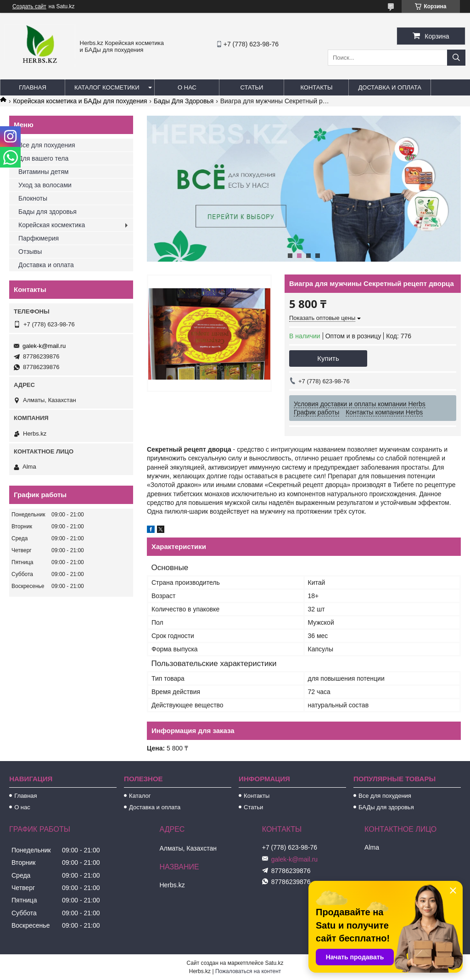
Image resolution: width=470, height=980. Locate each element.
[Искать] (456, 58)
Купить (328, 358)
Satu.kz (274, 963)
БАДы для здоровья (386, 807)
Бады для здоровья (48, 212)
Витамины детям (43, 172)
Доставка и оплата (389, 87)
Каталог (140, 796)
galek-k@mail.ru (44, 346)
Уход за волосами (45, 185)
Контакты (316, 87)
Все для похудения (47, 145)
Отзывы (30, 252)
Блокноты (33, 198)
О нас (187, 87)
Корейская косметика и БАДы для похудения (80, 101)
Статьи (252, 87)
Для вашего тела (43, 158)
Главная (33, 87)
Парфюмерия (39, 238)
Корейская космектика (52, 225)
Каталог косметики (107, 87)
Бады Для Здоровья (184, 101)
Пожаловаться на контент (248, 971)
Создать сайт (29, 6)
